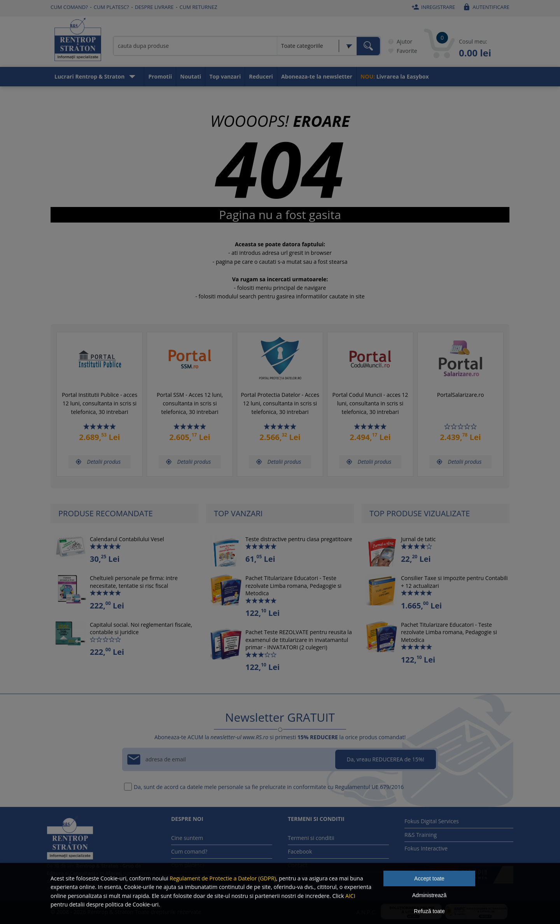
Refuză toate (429, 911)
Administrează (430, 895)
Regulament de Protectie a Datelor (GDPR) (223, 878)
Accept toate (429, 878)
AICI (350, 896)
